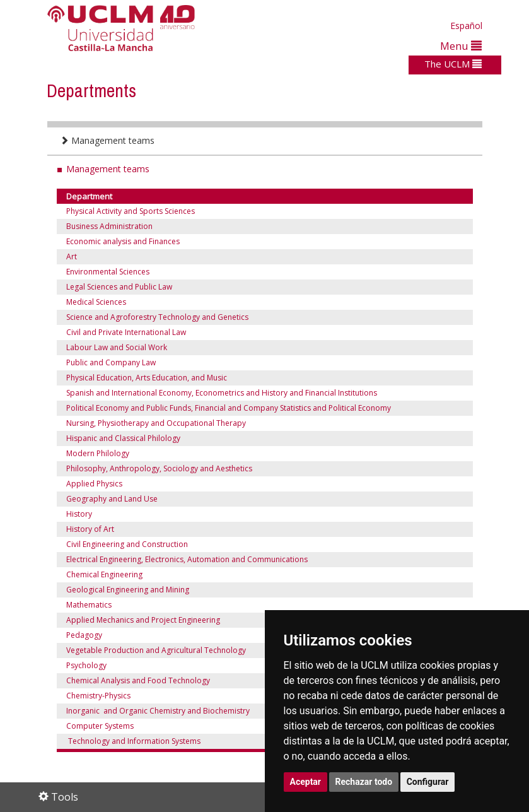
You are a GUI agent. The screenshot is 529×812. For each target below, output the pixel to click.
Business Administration (109, 226)
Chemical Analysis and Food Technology (138, 680)
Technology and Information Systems (133, 741)
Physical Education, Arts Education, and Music (147, 378)
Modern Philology (98, 453)
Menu (461, 46)
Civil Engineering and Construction (127, 544)
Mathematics (89, 605)
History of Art (90, 529)
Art (72, 256)
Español (466, 26)
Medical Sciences (96, 302)
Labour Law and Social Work (117, 347)
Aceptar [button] (306, 782)
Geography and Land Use (112, 499)
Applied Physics (94, 484)
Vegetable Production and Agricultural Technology (156, 650)
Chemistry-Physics (98, 696)
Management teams (107, 140)
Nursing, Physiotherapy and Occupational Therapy (156, 423)
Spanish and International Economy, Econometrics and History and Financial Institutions (222, 393)
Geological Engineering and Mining (128, 590)
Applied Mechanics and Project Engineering (143, 620)
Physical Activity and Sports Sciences (131, 211)
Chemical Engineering (104, 574)
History (79, 514)
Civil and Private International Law (126, 332)
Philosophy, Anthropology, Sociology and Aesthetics (159, 468)
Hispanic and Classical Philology (123, 438)
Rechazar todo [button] (364, 782)
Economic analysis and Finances (123, 241)
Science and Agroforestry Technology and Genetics (157, 317)
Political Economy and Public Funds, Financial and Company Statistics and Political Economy (229, 408)
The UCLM (453, 64)
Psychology (86, 665)
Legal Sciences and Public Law (120, 287)
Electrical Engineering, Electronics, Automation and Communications (187, 559)
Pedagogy (84, 635)
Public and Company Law (111, 362)
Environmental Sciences (108, 272)
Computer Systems (100, 726)
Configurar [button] (428, 782)
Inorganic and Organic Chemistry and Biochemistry (158, 711)
